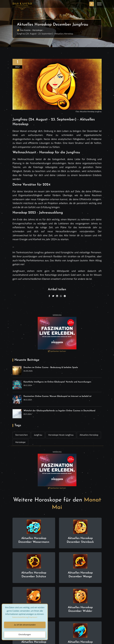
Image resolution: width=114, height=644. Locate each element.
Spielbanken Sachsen (57, 351)
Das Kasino (25, 30)
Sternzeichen (21, 435)
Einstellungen (25, 635)
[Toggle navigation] (99, 4)
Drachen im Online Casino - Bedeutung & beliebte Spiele (51, 367)
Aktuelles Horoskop (89, 435)
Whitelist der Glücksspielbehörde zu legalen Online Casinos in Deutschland (59, 411)
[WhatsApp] (61, 296)
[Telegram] (65, 296)
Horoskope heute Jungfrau (61, 435)
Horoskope (38, 30)
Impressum (33, 617)
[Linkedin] (57, 296)
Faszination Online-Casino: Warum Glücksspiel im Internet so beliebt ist (57, 396)
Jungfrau (38, 435)
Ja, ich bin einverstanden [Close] (25, 625)
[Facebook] (49, 296)
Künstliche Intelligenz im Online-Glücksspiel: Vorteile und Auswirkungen (57, 382)
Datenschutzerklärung (20, 617)
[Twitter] (53, 296)
